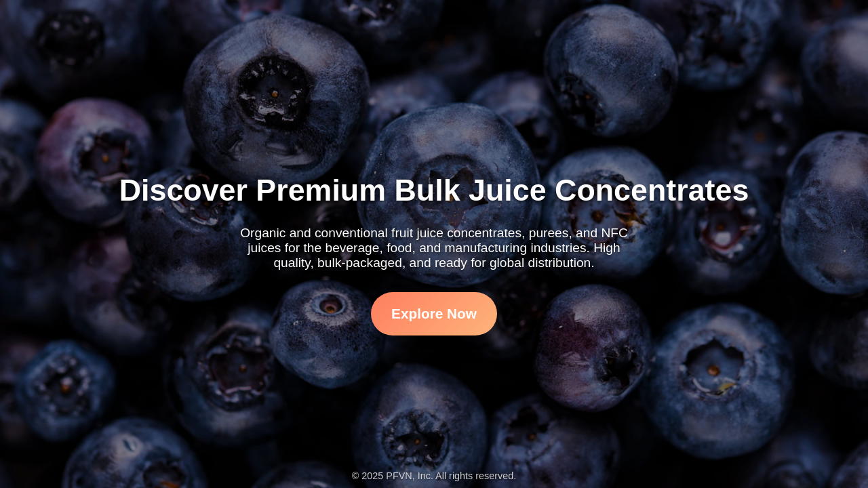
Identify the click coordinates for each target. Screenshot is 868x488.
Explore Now (434, 313)
